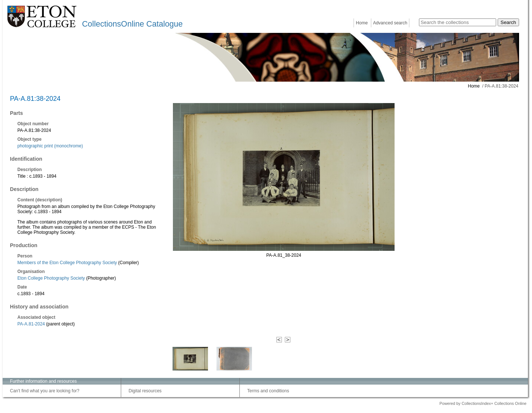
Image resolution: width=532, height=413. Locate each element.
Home (362, 23)
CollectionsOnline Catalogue (132, 24)
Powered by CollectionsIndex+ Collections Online (483, 403)
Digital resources (145, 391)
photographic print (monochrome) (50, 146)
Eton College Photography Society (51, 278)
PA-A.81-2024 (31, 324)
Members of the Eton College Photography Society (67, 263)
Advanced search (390, 23)
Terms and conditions (268, 391)
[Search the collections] (458, 22)
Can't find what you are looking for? (45, 391)
